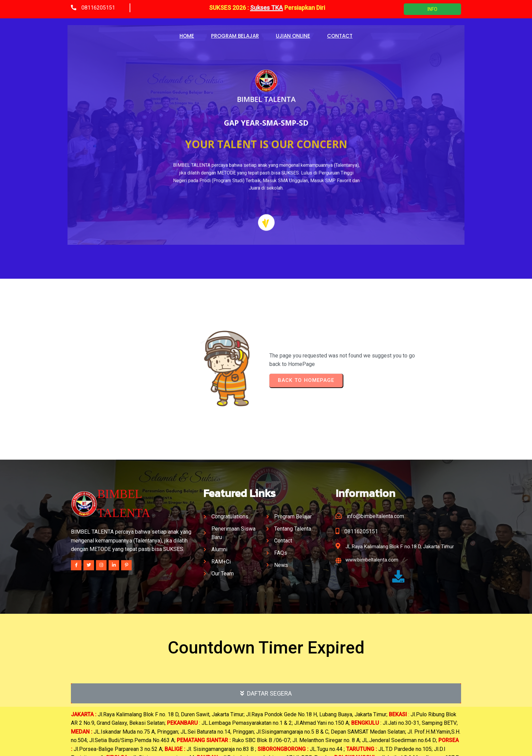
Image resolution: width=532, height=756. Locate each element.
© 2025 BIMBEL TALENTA (266, 745)
